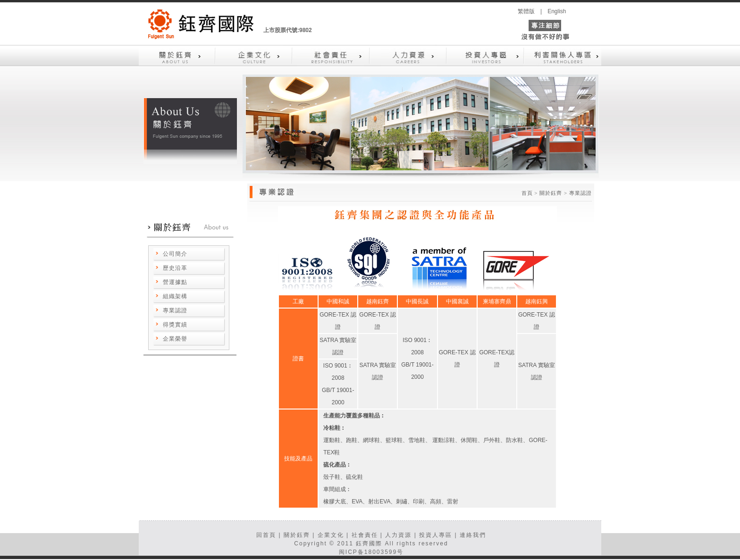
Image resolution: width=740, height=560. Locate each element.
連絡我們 (473, 535)
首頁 (527, 193)
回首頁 (266, 535)
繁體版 (526, 11)
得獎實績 (175, 325)
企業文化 (331, 535)
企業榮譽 (175, 339)
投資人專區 (436, 535)
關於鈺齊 (297, 535)
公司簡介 (175, 254)
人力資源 (398, 535)
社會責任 (365, 535)
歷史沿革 (175, 268)
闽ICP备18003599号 (371, 552)
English (557, 11)
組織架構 (175, 296)
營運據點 (175, 282)
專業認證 (175, 310)
